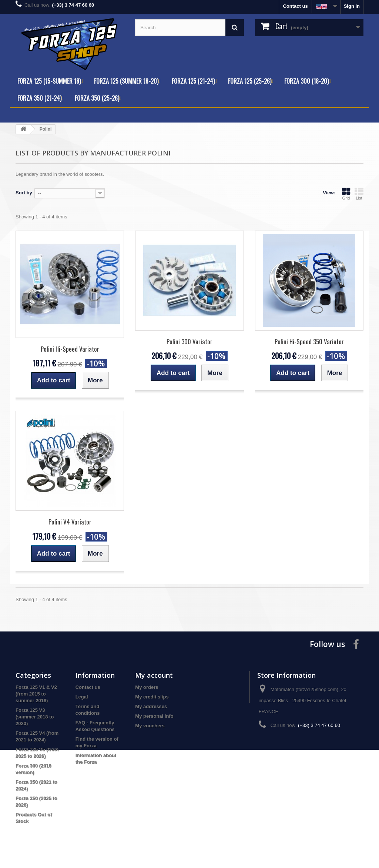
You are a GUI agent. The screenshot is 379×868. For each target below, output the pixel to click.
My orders (147, 687)
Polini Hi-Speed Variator (70, 349)
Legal (82, 697)
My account (154, 675)
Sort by (24, 193)
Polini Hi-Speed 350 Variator (309, 341)
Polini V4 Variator (70, 522)
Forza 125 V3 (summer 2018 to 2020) (35, 717)
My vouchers (150, 726)
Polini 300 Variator (189, 341)
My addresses (151, 706)
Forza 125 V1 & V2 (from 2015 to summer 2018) (36, 694)
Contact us (295, 6)
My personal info (154, 716)
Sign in (352, 6)
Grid (346, 194)
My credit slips (152, 697)
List (359, 194)
